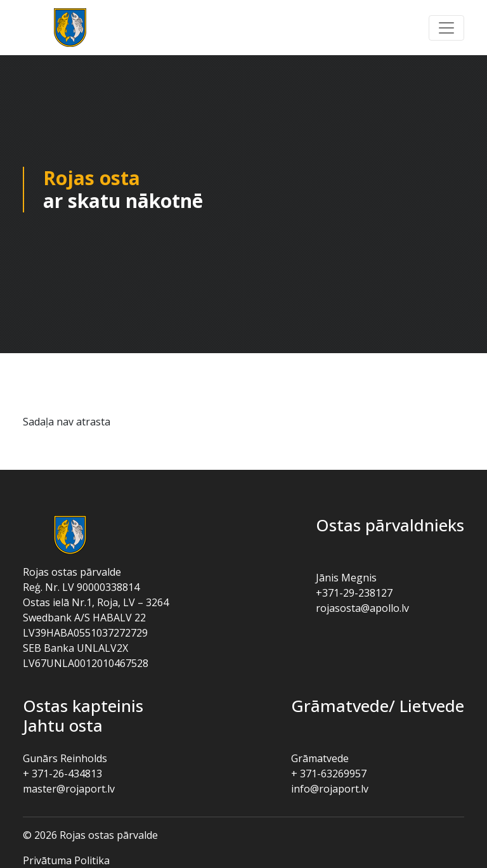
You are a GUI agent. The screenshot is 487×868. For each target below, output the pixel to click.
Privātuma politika (66, 860)
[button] (446, 28)
